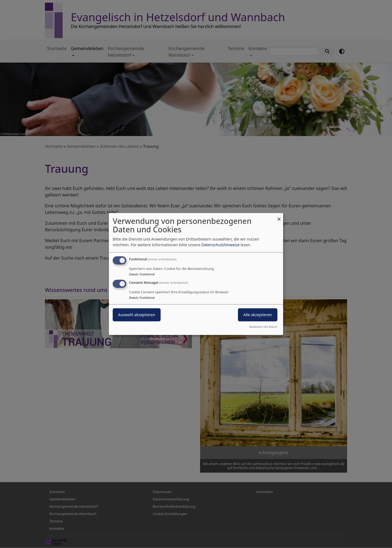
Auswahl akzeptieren (137, 315)
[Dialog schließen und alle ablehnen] (279, 216)
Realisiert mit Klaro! (263, 327)
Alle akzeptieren (258, 315)
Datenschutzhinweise (220, 245)
